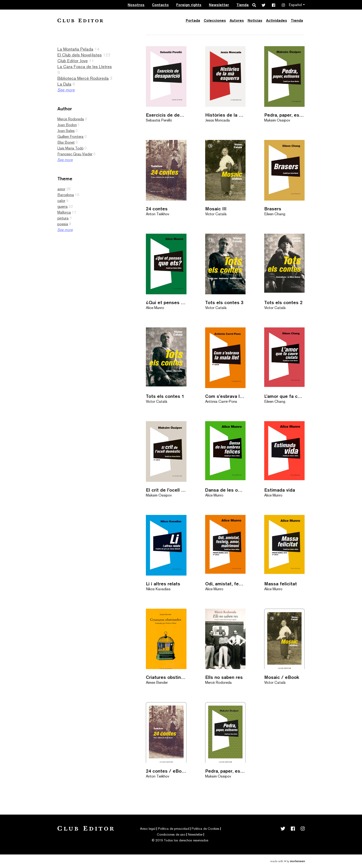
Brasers (273, 209)
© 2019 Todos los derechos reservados (180, 840)
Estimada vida (280, 490)
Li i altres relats (163, 584)
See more (66, 90)
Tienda (243, 5)
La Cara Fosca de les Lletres (85, 67)
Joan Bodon (67, 125)
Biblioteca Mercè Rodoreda (83, 78)
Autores (237, 20)
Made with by (287, 861)
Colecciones (215, 20)
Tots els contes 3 (224, 302)
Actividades (277, 20)
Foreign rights (189, 5)
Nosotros (136, 5)
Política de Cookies (206, 829)
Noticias (255, 20)
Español (295, 5)
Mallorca (64, 212)
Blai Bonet (66, 142)
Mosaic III (216, 209)
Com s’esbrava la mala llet (225, 396)
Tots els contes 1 (165, 396)
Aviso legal (148, 829)
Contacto (160, 5)
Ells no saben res (224, 677)
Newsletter (219, 5)
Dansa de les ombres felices (225, 490)
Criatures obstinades (166, 677)
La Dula (64, 84)
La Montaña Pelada (75, 49)
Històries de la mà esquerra (225, 115)
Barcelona (66, 195)
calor (61, 201)
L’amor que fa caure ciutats (284, 396)
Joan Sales (66, 131)
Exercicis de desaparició (166, 115)
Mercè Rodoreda (71, 119)
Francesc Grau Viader (75, 154)
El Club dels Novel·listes (80, 55)
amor (61, 189)
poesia (63, 224)
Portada (193, 20)
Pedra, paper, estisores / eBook (225, 771)
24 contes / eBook (166, 771)
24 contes (157, 209)
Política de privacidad (174, 829)
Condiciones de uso (171, 834)
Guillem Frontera (70, 137)
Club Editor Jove (73, 61)
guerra (63, 207)
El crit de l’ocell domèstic (166, 490)
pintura (63, 218)
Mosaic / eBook (282, 677)
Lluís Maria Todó (70, 148)
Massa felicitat (281, 584)
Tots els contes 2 (283, 302)
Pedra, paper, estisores (284, 115)
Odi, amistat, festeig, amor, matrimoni (225, 584)
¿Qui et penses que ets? (166, 302)
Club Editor (80, 20)
